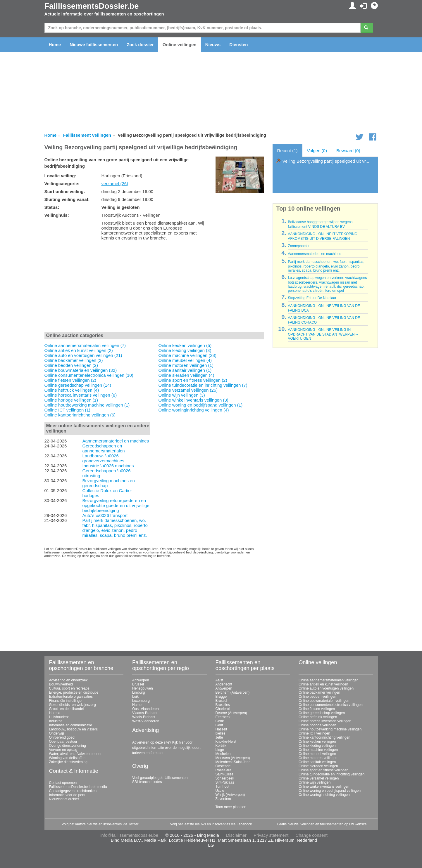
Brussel (138, 684)
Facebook (244, 824)
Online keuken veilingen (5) (185, 345)
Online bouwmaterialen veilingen (324, 701)
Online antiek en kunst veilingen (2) (79, 350)
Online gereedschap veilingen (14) (78, 385)
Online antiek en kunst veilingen (323, 684)
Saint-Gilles (224, 774)
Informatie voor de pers (67, 795)
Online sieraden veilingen (318, 766)
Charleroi (223, 709)
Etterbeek (223, 717)
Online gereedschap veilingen (322, 713)
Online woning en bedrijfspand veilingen (330, 791)
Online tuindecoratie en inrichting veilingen (331, 774)
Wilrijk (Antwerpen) (230, 795)
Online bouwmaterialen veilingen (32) (81, 370)
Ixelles (221, 733)
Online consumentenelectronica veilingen (331, 705)
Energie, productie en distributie (74, 692)
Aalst (219, 680)
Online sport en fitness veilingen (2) (193, 380)
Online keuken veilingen (317, 742)
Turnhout (223, 787)
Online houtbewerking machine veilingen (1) (87, 405)
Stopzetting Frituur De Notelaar (312, 298)
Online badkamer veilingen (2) (74, 360)
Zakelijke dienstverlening (68, 762)
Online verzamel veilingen (319, 778)
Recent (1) (287, 151)
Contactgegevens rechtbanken (73, 791)
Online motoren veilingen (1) (186, 365)
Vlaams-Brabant (145, 713)
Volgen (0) (317, 151)
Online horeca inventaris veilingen (325, 721)
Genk (220, 721)
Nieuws (213, 45)
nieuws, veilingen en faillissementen (315, 824)
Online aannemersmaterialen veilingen (329, 680)
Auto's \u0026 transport (105, 515)
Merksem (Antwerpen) (233, 758)
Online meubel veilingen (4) (185, 360)
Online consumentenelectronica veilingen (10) (89, 375)
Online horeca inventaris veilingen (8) (81, 395)
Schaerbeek (225, 778)
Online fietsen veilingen (317, 709)
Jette (219, 737)
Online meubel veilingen (317, 754)
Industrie (56, 721)
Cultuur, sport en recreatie (69, 688)
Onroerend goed (62, 737)
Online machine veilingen (318, 750)
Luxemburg (141, 701)
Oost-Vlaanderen (145, 709)
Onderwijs (57, 733)
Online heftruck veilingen (318, 717)
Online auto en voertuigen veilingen (326, 688)
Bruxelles (223, 705)
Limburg (138, 692)
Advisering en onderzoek (68, 680)
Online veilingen (180, 45)
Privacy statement (271, 835)
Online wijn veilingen (315, 782)
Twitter (133, 824)
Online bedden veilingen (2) (71, 365)
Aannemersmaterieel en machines (116, 441)
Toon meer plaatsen (231, 807)
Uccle (220, 791)
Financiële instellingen (66, 701)
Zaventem (223, 799)
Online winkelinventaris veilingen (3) (193, 400)
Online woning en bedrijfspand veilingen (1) (201, 405)
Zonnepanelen (299, 246)
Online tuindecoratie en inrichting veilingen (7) (203, 385)
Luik (135, 697)
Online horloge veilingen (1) (71, 400)
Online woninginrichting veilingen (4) (194, 410)
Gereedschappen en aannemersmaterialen (103, 448)
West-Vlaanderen (146, 721)
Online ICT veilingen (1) (67, 410)
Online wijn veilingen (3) (182, 395)
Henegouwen (143, 688)
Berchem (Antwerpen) (233, 692)
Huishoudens (59, 717)
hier (182, 742)
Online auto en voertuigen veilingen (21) (83, 355)
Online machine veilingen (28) (187, 355)
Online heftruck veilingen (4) (72, 390)
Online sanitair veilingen (317, 762)
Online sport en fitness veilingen (323, 770)
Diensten (238, 45)
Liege (220, 750)
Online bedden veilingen (317, 697)
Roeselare (224, 770)
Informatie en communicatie (71, 725)
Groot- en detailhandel (67, 709)
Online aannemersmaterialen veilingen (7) (85, 345)
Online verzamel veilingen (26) (188, 390)
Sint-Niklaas (225, 782)
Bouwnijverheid (61, 684)
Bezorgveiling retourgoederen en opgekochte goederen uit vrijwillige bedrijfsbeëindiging (116, 505)
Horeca (55, 713)
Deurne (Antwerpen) (231, 713)
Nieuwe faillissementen (94, 45)
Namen (138, 705)
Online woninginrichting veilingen (324, 795)
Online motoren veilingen (318, 758)
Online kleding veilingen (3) (185, 350)
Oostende (223, 766)
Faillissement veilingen (87, 135)
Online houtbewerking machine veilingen (330, 729)
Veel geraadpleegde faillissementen (160, 778)
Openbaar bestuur (63, 742)
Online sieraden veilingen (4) (186, 375)
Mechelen (223, 754)
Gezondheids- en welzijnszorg (73, 705)
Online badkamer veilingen (319, 692)
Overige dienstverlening (68, 746)
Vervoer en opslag (63, 750)
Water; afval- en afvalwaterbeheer (75, 754)
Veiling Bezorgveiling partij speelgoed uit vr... (326, 161)
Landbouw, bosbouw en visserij (73, 729)
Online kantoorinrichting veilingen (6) (80, 415)
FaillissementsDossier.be (92, 6)
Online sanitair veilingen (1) (185, 370)
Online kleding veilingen (317, 746)
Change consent (312, 835)
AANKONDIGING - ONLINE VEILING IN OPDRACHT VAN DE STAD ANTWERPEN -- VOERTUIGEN (323, 334)
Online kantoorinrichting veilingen (324, 737)
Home (55, 45)
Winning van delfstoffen (67, 758)
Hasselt (221, 729)
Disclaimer (236, 835)
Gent (219, 725)
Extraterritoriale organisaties (71, 697)
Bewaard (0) (348, 151)
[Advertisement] (154, 287)
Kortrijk (221, 746)
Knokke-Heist (226, 742)
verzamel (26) (115, 184)
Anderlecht (224, 684)
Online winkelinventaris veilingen (324, 787)
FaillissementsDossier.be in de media (78, 787)
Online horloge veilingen (317, 725)
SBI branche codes (147, 782)
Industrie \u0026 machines (108, 466)
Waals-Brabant (144, 717)
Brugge (221, 697)
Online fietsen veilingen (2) (70, 380)
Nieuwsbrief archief (64, 799)
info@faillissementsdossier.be (129, 835)
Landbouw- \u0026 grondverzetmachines (103, 458)
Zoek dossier (140, 45)
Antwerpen (141, 680)
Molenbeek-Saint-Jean (233, 762)
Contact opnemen (63, 783)
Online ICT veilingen (314, 733)
